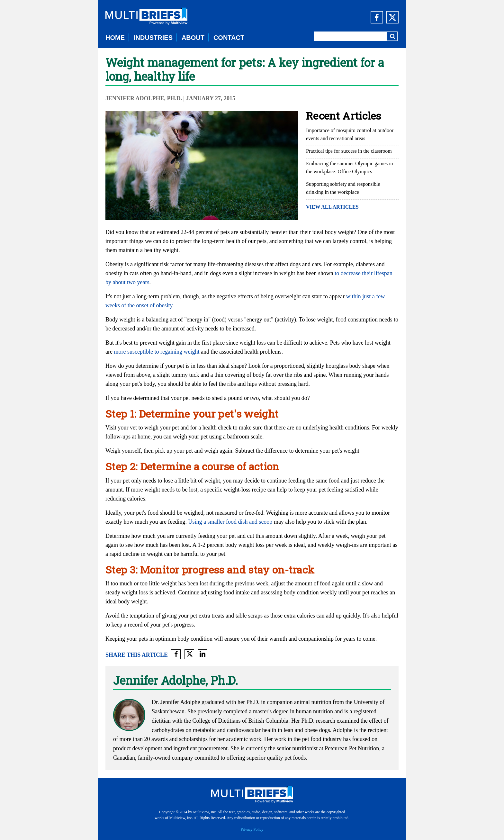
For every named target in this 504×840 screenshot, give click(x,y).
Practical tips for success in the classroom (349, 151)
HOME (115, 38)
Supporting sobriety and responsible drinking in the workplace (343, 188)
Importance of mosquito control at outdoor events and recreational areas (350, 134)
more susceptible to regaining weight (157, 352)
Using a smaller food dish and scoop (230, 522)
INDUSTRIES (153, 38)
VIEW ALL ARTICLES (332, 207)
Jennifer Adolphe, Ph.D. (144, 98)
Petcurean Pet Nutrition (352, 748)
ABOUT (193, 38)
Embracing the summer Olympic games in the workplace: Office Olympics (350, 167)
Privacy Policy (252, 829)
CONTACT (229, 38)
